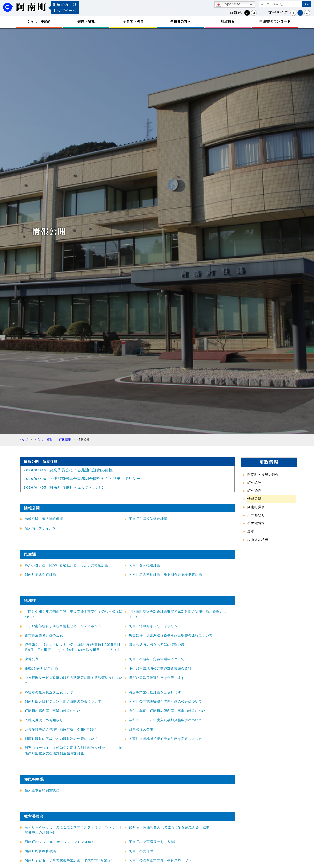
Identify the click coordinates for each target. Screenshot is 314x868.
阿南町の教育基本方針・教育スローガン (160, 861)
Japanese (228, 4)
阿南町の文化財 (141, 851)
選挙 (251, 531)
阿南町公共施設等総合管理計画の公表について (166, 702)
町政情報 (228, 21)
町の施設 (254, 491)
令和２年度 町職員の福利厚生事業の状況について (169, 711)
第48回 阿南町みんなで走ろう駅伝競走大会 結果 (169, 827)
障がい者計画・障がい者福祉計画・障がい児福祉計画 (66, 565)
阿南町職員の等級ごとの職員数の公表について (61, 739)
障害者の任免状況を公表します (49, 692)
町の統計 (254, 483)
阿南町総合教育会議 (40, 851)
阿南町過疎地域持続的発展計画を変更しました (166, 739)
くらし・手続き (39, 21)
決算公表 (32, 659)
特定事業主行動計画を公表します (155, 692)
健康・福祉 (86, 21)
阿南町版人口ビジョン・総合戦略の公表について (63, 702)
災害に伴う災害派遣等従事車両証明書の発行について (171, 636)
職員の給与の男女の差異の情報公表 (157, 645)
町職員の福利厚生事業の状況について (54, 711)
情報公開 (254, 499)
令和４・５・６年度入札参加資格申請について (166, 721)
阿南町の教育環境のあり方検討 (153, 842)
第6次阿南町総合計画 (41, 669)
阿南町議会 (256, 507)
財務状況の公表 (141, 730)
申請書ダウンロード (275, 21)
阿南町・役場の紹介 (263, 475)
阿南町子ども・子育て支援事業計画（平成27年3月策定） (70, 861)
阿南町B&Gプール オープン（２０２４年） (60, 842)
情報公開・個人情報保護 (44, 519)
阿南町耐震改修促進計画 (148, 519)
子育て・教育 (133, 21)
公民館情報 (256, 523)
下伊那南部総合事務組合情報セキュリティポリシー (65, 626)
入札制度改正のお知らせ (44, 721)
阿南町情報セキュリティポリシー (155, 626)
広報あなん (256, 515)
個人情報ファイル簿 (40, 528)
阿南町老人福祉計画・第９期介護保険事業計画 (166, 575)
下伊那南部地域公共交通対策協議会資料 (160, 669)
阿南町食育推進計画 (145, 565)
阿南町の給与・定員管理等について (157, 659)
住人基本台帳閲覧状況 (42, 790)
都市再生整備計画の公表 (44, 636)
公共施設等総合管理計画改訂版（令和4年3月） (62, 730)
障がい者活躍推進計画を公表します (157, 678)
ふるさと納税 (258, 539)
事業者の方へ (181, 21)
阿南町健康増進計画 (40, 575)
